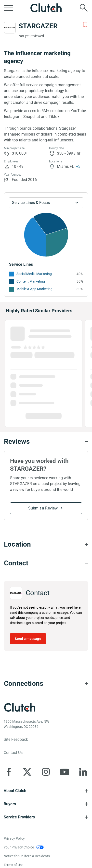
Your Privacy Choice (19, 847)
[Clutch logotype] (20, 707)
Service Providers (19, 817)
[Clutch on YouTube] (65, 772)
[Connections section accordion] (46, 684)
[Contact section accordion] (46, 563)
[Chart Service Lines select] (46, 203)
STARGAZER (38, 26)
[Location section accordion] (46, 544)
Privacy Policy (14, 838)
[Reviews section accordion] (46, 442)
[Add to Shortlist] (85, 25)
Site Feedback (16, 739)
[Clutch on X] (27, 772)
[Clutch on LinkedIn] (83, 772)
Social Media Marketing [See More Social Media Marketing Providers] (34, 274)
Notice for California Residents (27, 856)
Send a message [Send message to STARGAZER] (28, 639)
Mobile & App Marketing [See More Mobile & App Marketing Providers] (34, 289)
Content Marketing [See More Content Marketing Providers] (31, 281)
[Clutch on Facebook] (9, 772)
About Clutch (15, 791)
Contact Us (13, 753)
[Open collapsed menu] (8, 8)
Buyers (10, 804)
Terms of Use (13, 865)
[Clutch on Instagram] (46, 772)
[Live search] (84, 8)
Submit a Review (43, 508)
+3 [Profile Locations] (78, 166)
